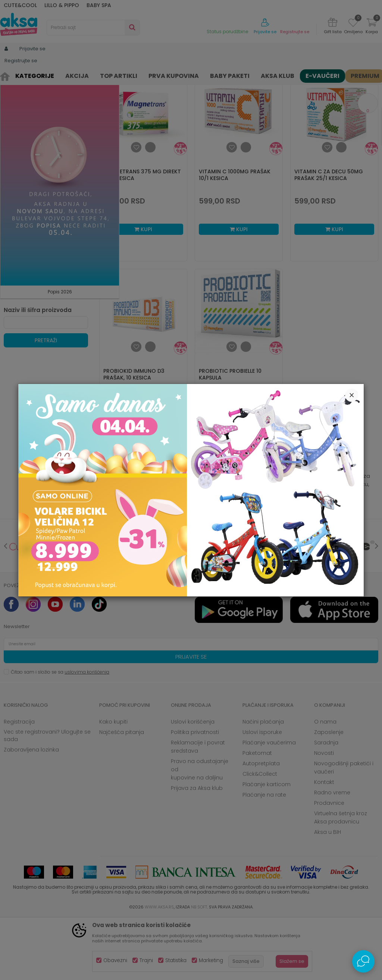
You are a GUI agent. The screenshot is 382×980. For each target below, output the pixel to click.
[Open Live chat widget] (363, 961)
